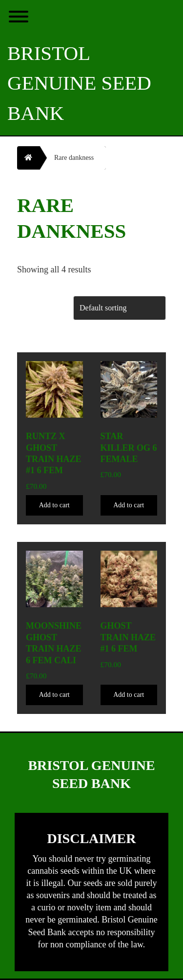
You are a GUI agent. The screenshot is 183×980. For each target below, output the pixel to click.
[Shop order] (120, 308)
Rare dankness (74, 158)
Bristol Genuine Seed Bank (79, 83)
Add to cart (54, 505)
